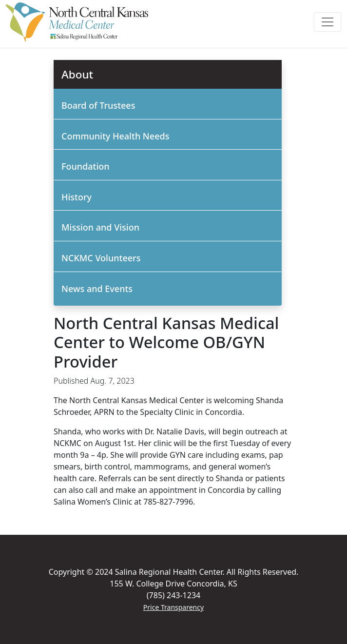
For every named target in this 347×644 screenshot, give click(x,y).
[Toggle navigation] (328, 22)
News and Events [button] (97, 289)
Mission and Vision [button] (100, 227)
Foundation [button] (86, 166)
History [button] (77, 197)
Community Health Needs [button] (115, 136)
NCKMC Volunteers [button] (101, 258)
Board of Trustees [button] (98, 105)
